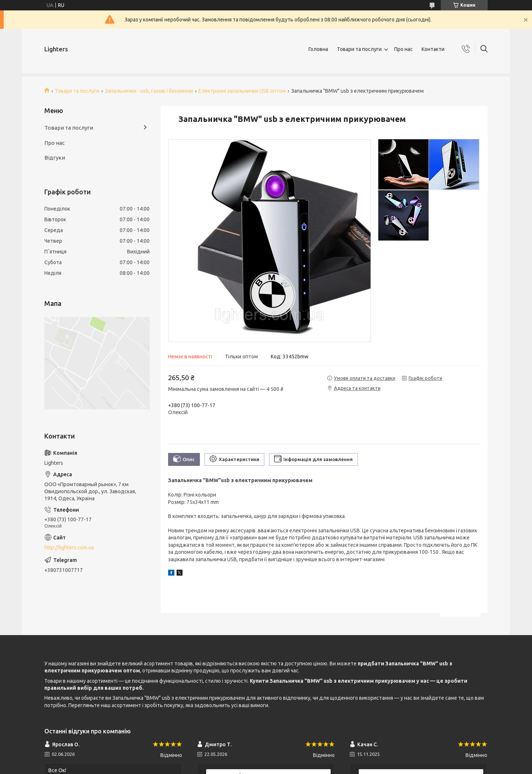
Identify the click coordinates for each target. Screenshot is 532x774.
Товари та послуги (359, 49)
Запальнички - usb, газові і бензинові (149, 91)
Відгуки (55, 158)
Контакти (433, 49)
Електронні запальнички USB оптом (242, 91)
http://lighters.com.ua (69, 548)
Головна (318, 49)
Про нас (403, 49)
